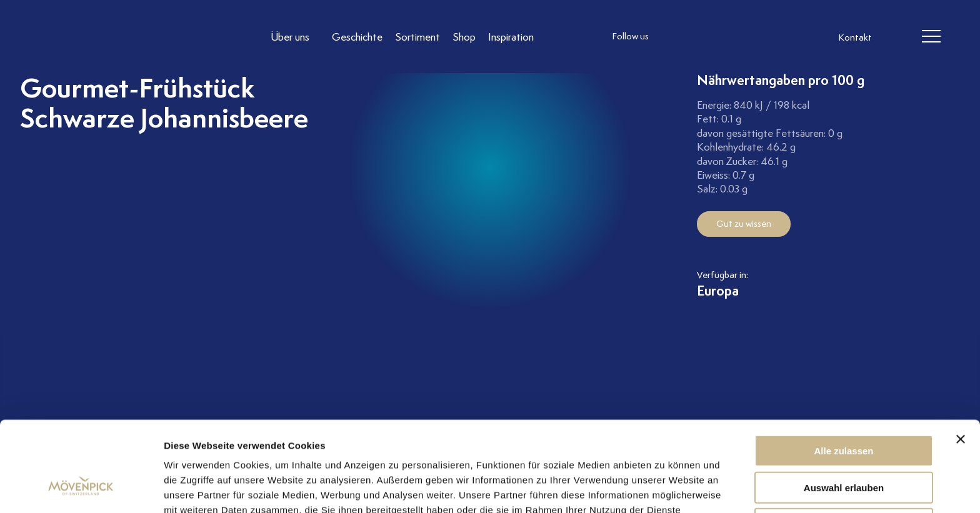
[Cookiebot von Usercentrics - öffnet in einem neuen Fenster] (81, 489)
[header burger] (931, 37)
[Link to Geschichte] (357, 37)
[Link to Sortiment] (417, 37)
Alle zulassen (843, 373)
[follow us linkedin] (724, 37)
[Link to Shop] (464, 37)
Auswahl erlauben (844, 410)
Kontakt (855, 37)
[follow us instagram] (674, 37)
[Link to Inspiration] (511, 37)
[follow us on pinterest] (749, 37)
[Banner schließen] (961, 362)
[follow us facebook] (699, 37)
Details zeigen (665, 488)
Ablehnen (844, 446)
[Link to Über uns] (295, 37)
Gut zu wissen (744, 224)
